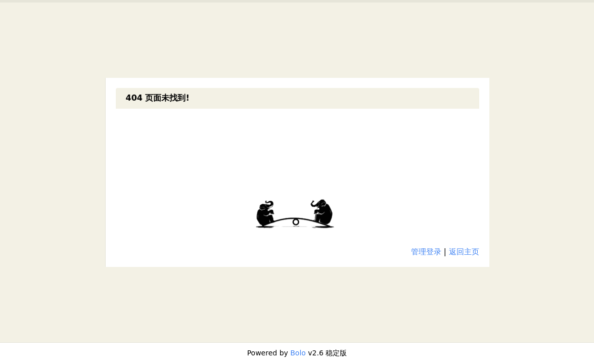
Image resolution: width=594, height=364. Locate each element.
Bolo (298, 353)
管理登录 (426, 252)
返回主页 (464, 252)
